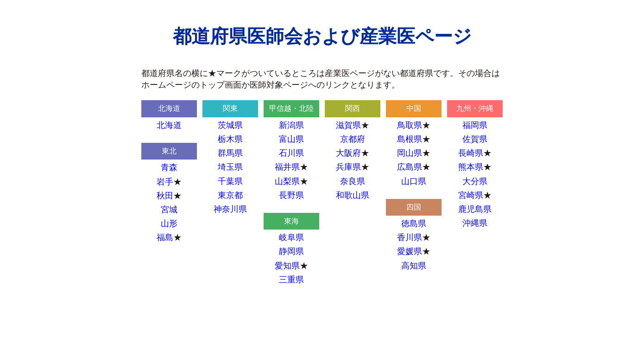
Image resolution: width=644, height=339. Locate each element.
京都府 (353, 139)
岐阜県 (291, 237)
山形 (169, 224)
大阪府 (348, 153)
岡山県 (410, 153)
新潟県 (291, 125)
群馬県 (230, 153)
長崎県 (471, 153)
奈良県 (353, 181)
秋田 (165, 196)
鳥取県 (410, 125)
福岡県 (475, 125)
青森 (169, 167)
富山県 (291, 139)
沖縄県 (475, 223)
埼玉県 (230, 167)
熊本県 (471, 167)
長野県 (291, 195)
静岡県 (291, 251)
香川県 (410, 237)
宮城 (169, 210)
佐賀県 (475, 139)
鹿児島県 (475, 209)
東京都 (230, 195)
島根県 (410, 139)
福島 (165, 237)
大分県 (475, 181)
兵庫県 (348, 167)
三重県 (291, 280)
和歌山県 (353, 195)
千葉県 (230, 181)
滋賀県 (348, 125)
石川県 (291, 153)
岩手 (165, 182)
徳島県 (414, 224)
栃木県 (230, 139)
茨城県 (230, 125)
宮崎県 (471, 195)
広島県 (410, 167)
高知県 (414, 266)
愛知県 (287, 266)
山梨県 (287, 181)
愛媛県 (410, 251)
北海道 (169, 125)
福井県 (287, 167)
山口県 (414, 181)
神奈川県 (230, 209)
